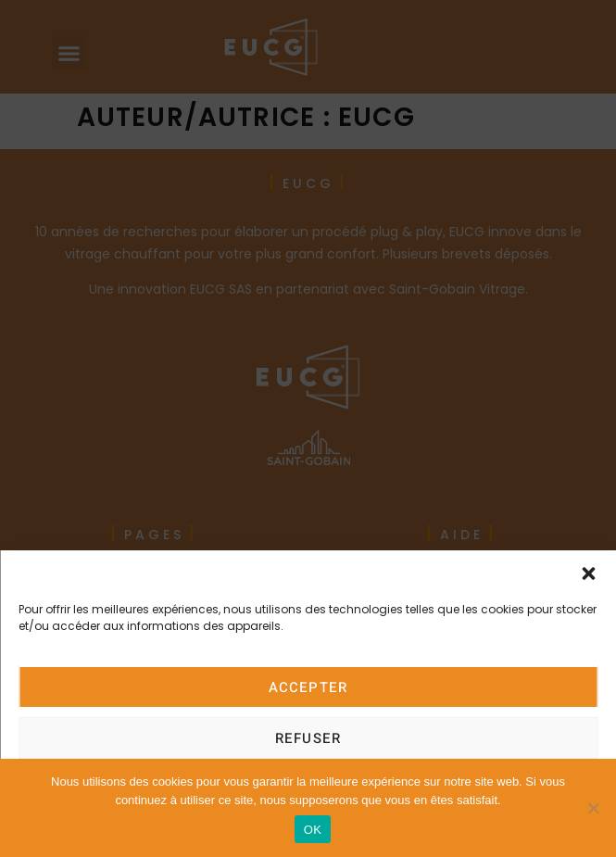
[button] (588, 573)
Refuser (308, 738)
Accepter (308, 687)
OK (313, 830)
